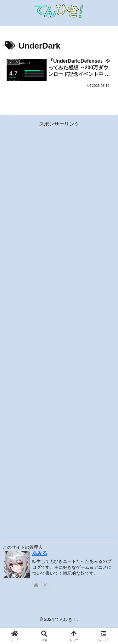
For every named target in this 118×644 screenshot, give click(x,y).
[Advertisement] (59, 331)
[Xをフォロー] (45, 585)
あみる (40, 553)
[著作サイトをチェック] (36, 585)
